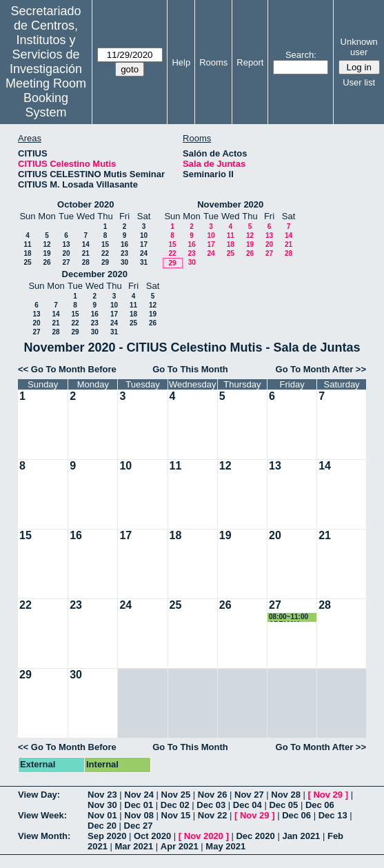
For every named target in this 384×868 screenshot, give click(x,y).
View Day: (39, 795)
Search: (301, 55)
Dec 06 (320, 805)
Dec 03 (211, 805)
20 (66, 253)
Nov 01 (102, 815)
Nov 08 (139, 815)
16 (124, 244)
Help (181, 62)
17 (144, 244)
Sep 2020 (107, 836)
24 (144, 253)
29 (105, 262)
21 (86, 253)
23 (124, 253)
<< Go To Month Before (67, 369)
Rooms (213, 62)
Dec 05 (283, 805)
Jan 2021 (301, 836)
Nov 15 (176, 815)
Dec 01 (139, 805)
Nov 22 (213, 815)
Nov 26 (213, 795)
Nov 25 (176, 795)
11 (27, 244)
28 (86, 262)
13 (66, 244)
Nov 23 (102, 795)
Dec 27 (139, 826)
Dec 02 (175, 805)
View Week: (42, 815)
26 (47, 262)
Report (250, 62)
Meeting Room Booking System (46, 98)
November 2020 (230, 204)
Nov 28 (286, 795)
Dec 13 (333, 815)
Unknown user (359, 47)
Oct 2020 (152, 836)
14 (86, 244)
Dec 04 (247, 805)
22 (105, 253)
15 (105, 244)
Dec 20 (102, 826)
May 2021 (225, 846)
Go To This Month (190, 369)
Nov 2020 (204, 836)
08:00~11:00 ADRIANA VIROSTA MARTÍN (289, 617)
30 (124, 262)
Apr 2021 (180, 846)
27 (66, 262)
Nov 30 (102, 805)
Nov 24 (139, 795)
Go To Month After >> (321, 369)
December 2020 (95, 274)
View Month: (44, 836)
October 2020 (85, 204)
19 (47, 253)
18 (27, 253)
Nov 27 (249, 795)
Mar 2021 (134, 846)
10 (144, 235)
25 (27, 262)
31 (144, 262)
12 (47, 244)
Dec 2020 (255, 836)
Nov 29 (328, 795)
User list (359, 82)
